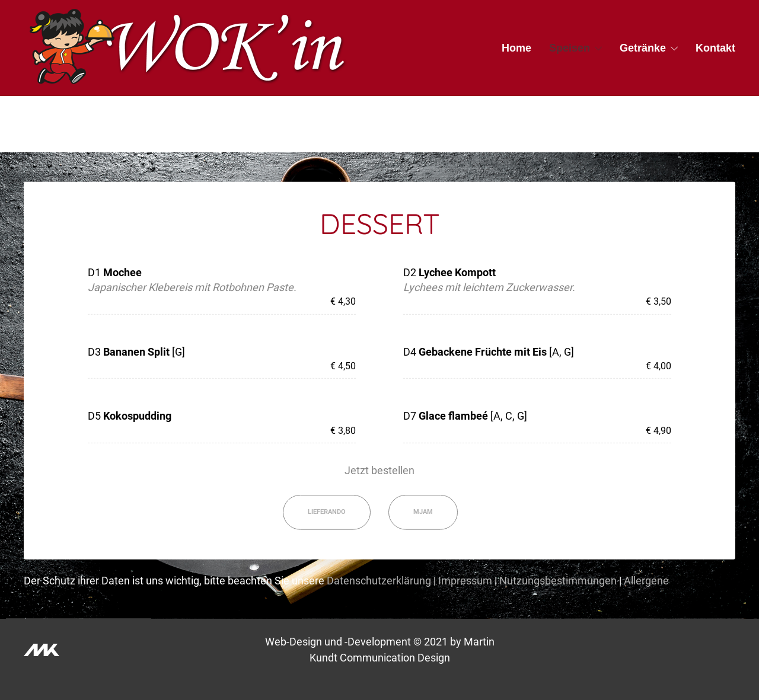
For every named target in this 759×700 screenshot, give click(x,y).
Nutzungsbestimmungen (558, 581)
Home (516, 48)
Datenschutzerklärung (379, 581)
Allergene (646, 581)
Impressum (465, 581)
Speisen (570, 48)
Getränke (643, 48)
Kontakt (715, 48)
